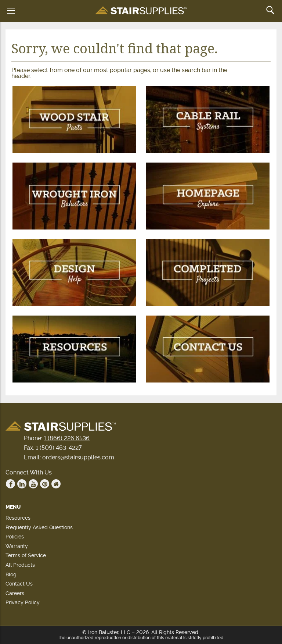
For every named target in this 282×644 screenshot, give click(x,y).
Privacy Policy (23, 602)
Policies (15, 537)
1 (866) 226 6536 (67, 438)
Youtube (33, 484)
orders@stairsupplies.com (78, 457)
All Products (20, 565)
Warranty (17, 546)
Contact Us (19, 584)
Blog (11, 574)
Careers (15, 593)
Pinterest (45, 484)
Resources (18, 518)
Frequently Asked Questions (39, 527)
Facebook (11, 484)
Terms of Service (26, 555)
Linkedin (22, 484)
